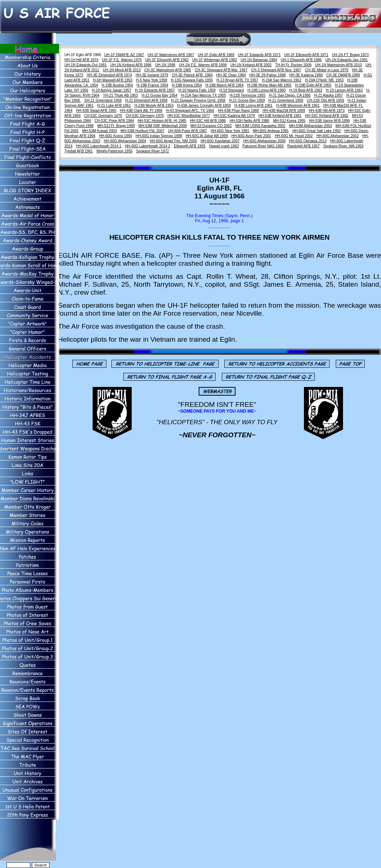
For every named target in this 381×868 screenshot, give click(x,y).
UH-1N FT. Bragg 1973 (350, 55)
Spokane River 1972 (153, 151)
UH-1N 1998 (165, 65)
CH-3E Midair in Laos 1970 (327, 70)
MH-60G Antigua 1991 (271, 131)
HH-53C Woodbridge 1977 (189, 116)
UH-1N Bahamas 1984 (259, 60)
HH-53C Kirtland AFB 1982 (327, 116)
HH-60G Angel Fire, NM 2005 (173, 141)
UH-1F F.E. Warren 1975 (122, 60)
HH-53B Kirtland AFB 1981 (280, 116)
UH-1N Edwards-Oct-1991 (86, 65)
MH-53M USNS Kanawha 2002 (261, 126)
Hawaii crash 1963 (224, 146)
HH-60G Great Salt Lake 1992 (317, 131)
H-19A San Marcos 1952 (282, 80)
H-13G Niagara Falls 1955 (192, 80)
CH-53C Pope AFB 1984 (114, 121)
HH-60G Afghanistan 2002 (337, 136)
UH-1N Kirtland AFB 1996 (131, 65)
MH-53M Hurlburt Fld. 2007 (142, 131)
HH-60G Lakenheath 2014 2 (147, 146)
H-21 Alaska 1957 (328, 95)
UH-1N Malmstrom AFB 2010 (338, 65)
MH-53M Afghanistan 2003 (310, 126)
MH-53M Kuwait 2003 (100, 131)
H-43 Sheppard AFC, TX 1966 (190, 111)
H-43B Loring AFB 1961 (254, 106)
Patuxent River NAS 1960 (263, 146)
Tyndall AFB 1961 (79, 151)
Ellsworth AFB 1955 (189, 146)
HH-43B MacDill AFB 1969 (284, 111)
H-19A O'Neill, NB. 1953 (324, 80)
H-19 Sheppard (232, 90)
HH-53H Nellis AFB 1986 (249, 121)
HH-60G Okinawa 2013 (308, 141)
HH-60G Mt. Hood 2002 (294, 136)
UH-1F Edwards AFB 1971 (259, 55)
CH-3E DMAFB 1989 (343, 75)
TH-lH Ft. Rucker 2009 (293, 65)
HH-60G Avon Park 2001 (251, 136)
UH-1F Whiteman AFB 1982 (215, 60)
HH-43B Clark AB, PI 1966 (141, 111)
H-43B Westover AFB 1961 (298, 106)
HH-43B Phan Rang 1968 (238, 111)
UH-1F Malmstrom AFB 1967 (171, 55)
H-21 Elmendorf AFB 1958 (146, 100)
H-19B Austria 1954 (117, 85)
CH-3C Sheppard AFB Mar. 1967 (221, 70)
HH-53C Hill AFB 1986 (208, 121)
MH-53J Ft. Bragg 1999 (116, 126)
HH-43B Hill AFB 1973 (327, 111)
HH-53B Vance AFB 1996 (329, 121)
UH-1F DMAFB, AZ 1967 (124, 55)
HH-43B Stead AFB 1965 (96, 111)
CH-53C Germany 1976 (145, 116)
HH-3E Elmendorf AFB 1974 (109, 75)
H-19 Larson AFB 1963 (344, 90)
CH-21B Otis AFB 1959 (325, 100)
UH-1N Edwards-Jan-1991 (346, 60)
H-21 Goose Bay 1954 (159, 95)
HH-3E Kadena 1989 (306, 75)
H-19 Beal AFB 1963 (306, 90)
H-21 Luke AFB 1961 (114, 106)
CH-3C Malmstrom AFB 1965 (168, 70)
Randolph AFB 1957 (304, 146)
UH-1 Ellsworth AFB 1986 (301, 60)
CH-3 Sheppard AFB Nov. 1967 (276, 70)
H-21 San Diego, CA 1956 (290, 95)
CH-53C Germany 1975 (103, 116)
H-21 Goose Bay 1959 (247, 100)
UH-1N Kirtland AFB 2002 (251, 65)
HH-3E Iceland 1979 (152, 75)
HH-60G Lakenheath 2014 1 (99, 146)
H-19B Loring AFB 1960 (267, 90)
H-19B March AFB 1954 (225, 85)
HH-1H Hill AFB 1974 (81, 60)
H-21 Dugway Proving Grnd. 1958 (198, 100)
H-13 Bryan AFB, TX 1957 (237, 80)
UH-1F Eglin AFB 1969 (216, 55)
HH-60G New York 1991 (230, 131)
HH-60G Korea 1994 (116, 136)
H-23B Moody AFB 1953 (154, 106)
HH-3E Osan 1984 (231, 75)
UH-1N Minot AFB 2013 (122, 70)
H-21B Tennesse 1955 (247, 95)
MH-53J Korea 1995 (289, 121)
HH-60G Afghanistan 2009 (264, 141)
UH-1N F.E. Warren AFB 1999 (203, 65)
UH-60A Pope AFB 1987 (187, 131)
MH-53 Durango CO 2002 (211, 126)
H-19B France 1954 (153, 85)
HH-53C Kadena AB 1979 (234, 116)
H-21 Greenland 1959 (286, 100)
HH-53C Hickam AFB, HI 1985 (162, 121)
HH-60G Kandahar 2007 (220, 141)
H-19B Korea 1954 (187, 85)
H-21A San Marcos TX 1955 (203, 95)
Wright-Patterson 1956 (114, 151)
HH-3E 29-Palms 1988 (267, 75)
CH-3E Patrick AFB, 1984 (192, 75)
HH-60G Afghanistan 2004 (125, 141)
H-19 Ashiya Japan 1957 (112, 90)
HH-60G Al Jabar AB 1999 (207, 136)
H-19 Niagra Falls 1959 (197, 90)
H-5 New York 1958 (152, 80)
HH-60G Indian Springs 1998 (159, 136)
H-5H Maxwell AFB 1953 (113, 80)
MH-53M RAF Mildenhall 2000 (163, 126)
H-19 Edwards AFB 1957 (155, 90)
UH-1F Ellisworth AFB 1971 (306, 55)
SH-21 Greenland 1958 (103, 100)
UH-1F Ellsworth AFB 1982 (167, 60)
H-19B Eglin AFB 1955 (313, 85)
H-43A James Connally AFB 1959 (204, 106)
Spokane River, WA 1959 (344, 146)
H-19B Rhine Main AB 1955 (269, 85)
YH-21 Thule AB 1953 (121, 95)
